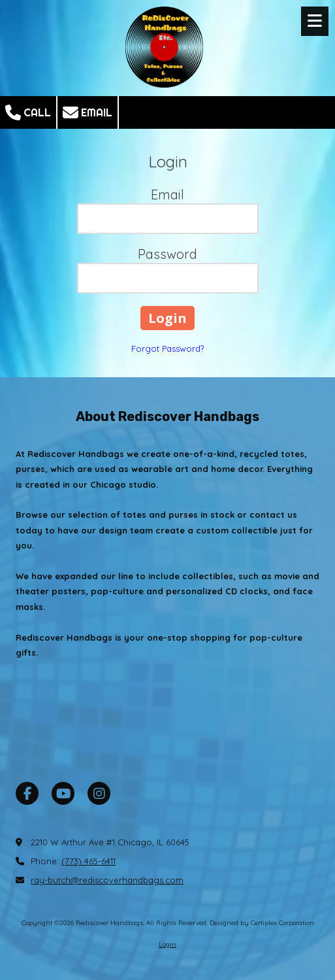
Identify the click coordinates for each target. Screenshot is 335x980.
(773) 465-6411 (88, 861)
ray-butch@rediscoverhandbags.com (107, 880)
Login (167, 944)
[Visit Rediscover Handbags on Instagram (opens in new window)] (99, 793)
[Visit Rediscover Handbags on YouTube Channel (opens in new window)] (63, 793)
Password (167, 254)
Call (28, 112)
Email (88, 112)
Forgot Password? (167, 348)
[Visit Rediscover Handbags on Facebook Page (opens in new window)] (27, 793)
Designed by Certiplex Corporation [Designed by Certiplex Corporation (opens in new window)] (262, 923)
